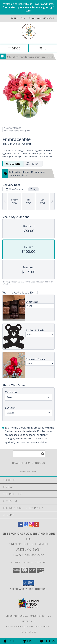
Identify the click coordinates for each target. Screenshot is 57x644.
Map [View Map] (28, 641)
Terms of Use (29, 632)
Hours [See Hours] (48, 641)
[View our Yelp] (37, 526)
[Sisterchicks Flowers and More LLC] (28, 40)
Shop (14, 48)
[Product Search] (29, 454)
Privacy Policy (15, 626)
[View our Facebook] (20, 526)
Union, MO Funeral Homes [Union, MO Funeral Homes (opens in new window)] (21, 616)
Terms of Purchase (38, 626)
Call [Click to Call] (9, 641)
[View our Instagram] (31, 526)
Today (33, 189)
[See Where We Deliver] (29, 471)
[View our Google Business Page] (26, 526)
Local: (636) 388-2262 (29, 555)
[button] (28, 583)
